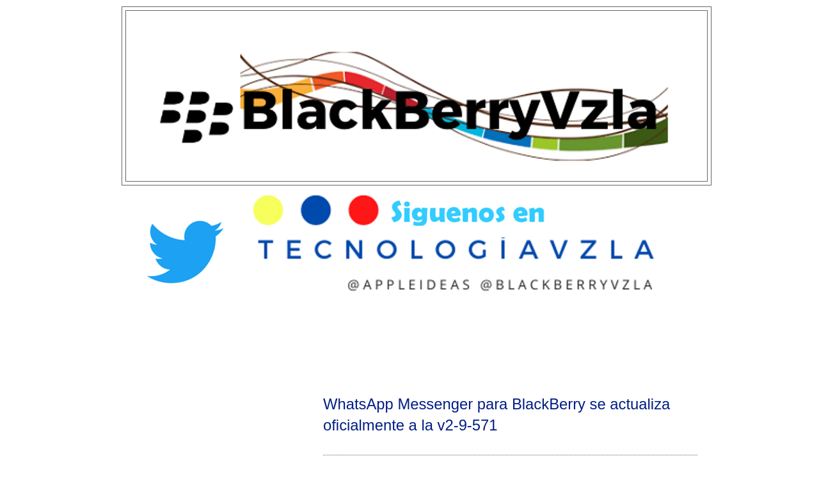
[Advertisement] (409, 343)
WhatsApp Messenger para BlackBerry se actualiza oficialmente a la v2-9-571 (497, 414)
